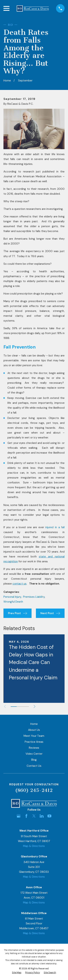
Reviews (34, 748)
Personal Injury (12, 597)
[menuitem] (17, 973)
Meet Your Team (34, 736)
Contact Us (34, 766)
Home (34, 724)
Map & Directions (34, 846)
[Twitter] (34, 816)
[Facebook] (26, 816)
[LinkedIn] (42, 816)
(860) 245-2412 (34, 790)
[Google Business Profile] (19, 816)
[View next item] (35, 707)
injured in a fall (55, 527)
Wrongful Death (13, 602)
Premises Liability (34, 597)
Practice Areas (34, 742)
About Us (34, 730)
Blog (34, 760)
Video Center (34, 754)
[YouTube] (49, 816)
